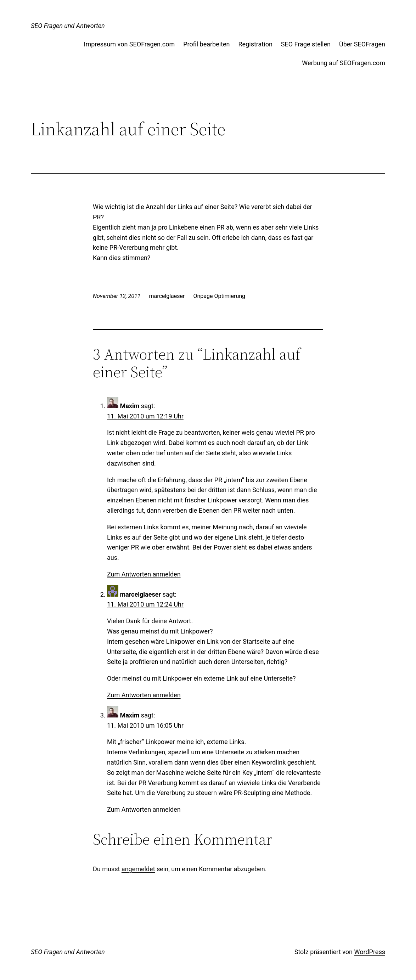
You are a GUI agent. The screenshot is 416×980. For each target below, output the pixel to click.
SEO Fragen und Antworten (68, 26)
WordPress (370, 952)
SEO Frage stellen (306, 44)
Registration (255, 44)
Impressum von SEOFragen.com (130, 44)
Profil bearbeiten (206, 44)
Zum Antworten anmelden (144, 574)
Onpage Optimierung (219, 296)
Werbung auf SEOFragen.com (344, 63)
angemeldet (138, 869)
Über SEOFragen (362, 44)
